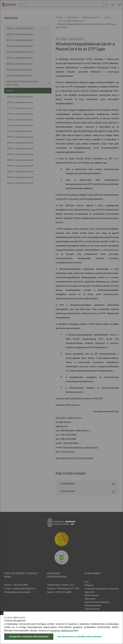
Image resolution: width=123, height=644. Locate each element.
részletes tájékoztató (61, 630)
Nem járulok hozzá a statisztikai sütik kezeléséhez (80, 637)
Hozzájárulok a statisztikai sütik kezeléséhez (29, 637)
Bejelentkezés (113, 5)
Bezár (2, 613)
